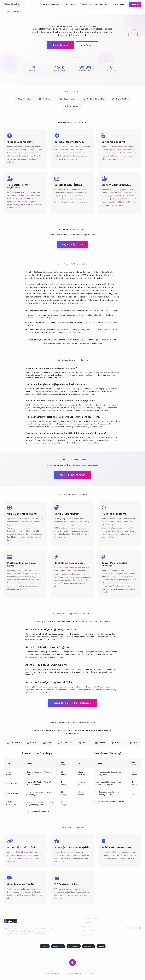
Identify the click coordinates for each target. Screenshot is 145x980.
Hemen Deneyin (60, 45)
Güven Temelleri (25, 99)
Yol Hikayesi (70, 4)
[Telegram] (140, 928)
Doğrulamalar (119, 4)
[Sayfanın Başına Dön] (72, 963)
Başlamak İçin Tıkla (72, 245)
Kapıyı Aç (135, 4)
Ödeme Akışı (85, 4)
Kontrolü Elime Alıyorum (72, 475)
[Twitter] (128, 928)
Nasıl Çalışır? (87, 45)
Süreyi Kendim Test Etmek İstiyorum (72, 703)
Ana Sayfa (7, 11)
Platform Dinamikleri (51, 4)
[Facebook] (136, 928)
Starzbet (12, 4)
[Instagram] (132, 928)
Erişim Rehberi (102, 4)
